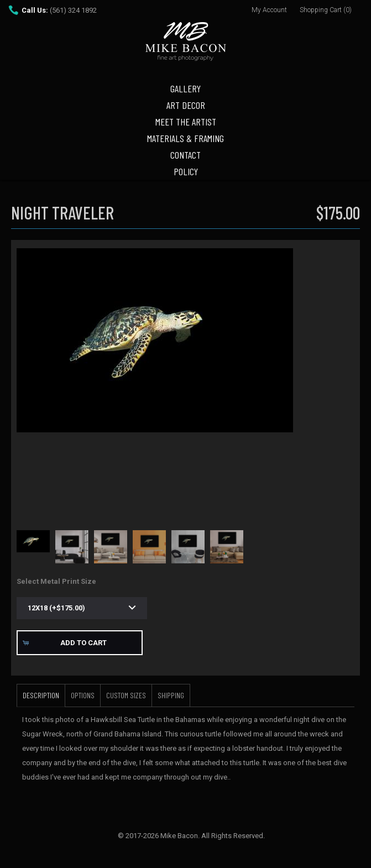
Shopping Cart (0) (326, 10)
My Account (269, 10)
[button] (80, 643)
